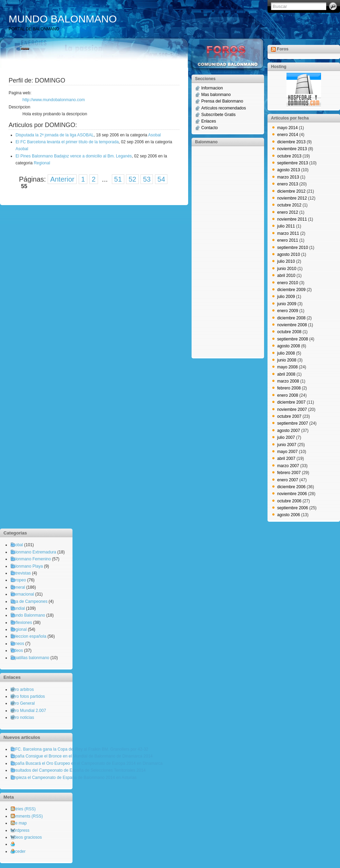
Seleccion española (28, 636)
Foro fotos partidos (28, 696)
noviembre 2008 (292, 325)
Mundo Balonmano (28, 615)
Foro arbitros (22, 689)
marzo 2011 (288, 233)
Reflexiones (21, 623)
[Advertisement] (223, 252)
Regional (42, 163)
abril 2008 (286, 374)
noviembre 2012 (292, 198)
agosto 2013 (289, 170)
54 (161, 179)
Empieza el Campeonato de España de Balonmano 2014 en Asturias (74, 778)
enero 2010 (288, 283)
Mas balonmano (216, 95)
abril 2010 (286, 276)
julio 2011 (286, 226)
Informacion (212, 88)
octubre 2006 (289, 501)
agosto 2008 (289, 346)
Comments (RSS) (27, 816)
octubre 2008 (289, 332)
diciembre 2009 (291, 290)
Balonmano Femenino (31, 559)
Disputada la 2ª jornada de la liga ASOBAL (55, 135)
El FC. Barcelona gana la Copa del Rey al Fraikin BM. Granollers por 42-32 (79, 749)
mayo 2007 (287, 452)
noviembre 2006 (292, 494)
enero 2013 (288, 184)
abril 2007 (286, 459)
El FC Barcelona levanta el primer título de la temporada (67, 142)
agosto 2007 (289, 431)
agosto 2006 (289, 515)
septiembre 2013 (293, 163)
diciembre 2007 (291, 402)
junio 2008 (287, 360)
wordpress (20, 830)
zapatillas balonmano (30, 658)
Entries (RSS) (23, 809)
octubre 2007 (289, 416)
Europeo (18, 580)
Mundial (18, 608)
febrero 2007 (289, 473)
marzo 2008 (288, 381)
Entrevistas (21, 573)
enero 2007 (288, 480)
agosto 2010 (289, 254)
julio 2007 (286, 437)
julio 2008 (286, 353)
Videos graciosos (26, 837)
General (18, 587)
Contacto (210, 128)
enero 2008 (288, 395)
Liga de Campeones (29, 601)
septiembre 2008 (293, 339)
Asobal (154, 135)
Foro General (23, 703)
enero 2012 (288, 212)
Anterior (62, 179)
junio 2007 (287, 445)
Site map (18, 823)
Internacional (22, 594)
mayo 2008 (287, 367)
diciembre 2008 (291, 318)
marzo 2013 (288, 177)
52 (132, 179)
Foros (283, 49)
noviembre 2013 (292, 149)
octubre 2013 (289, 156)
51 (118, 179)
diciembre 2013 (291, 142)
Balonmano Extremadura (33, 552)
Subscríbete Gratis (218, 115)
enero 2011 (288, 240)
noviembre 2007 (292, 409)
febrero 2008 (289, 388)
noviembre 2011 (292, 219)
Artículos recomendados (224, 108)
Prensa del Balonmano (222, 101)
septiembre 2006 (293, 508)
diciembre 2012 (291, 191)
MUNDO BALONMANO (63, 19)
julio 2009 (286, 297)
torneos (17, 644)
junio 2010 (287, 269)
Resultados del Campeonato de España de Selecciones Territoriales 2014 (78, 770)
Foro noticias (22, 717)
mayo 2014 (287, 128)
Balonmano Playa (27, 566)
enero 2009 (288, 311)
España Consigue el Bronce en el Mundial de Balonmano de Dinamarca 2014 (81, 756)
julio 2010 (286, 261)
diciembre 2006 (291, 487)
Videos (17, 650)
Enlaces (209, 121)
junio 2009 (287, 304)
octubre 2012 (289, 205)
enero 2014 (288, 135)
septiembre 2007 (293, 423)
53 (147, 179)
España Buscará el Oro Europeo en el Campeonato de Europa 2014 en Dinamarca (86, 763)
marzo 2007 (288, 466)
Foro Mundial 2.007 (28, 711)
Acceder (18, 851)
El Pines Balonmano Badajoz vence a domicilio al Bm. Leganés (74, 156)
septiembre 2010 (293, 248)
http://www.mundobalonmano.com (54, 100)
